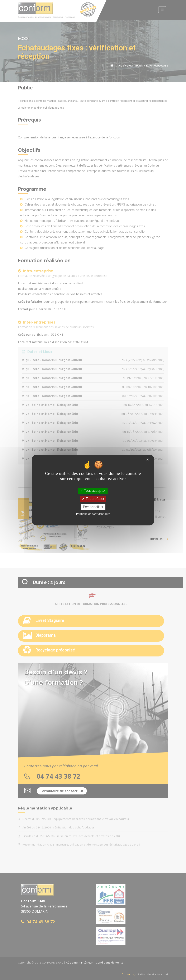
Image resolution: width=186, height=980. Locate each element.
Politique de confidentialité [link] (93, 514)
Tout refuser (93, 499)
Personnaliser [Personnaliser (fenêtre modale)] (93, 507)
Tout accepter (93, 491)
